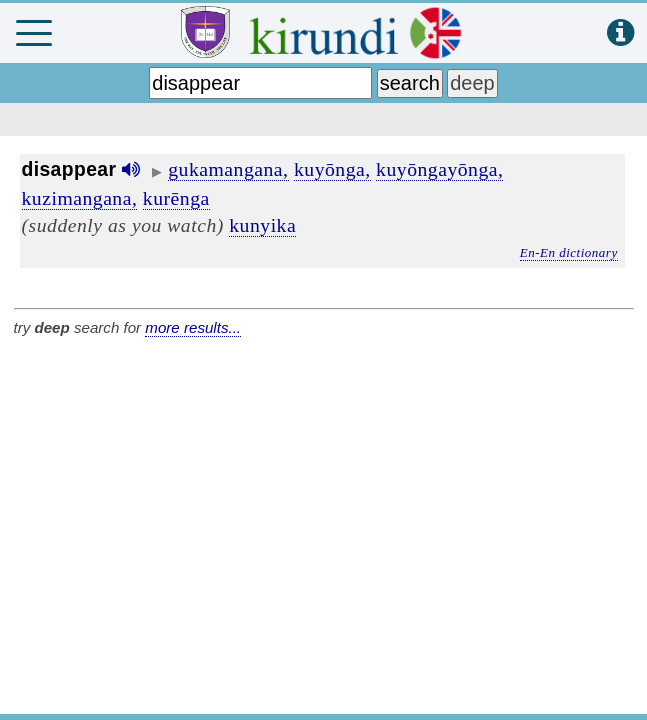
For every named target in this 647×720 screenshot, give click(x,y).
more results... (193, 327)
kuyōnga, (332, 169)
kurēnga (176, 198)
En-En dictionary (569, 252)
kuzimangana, (80, 198)
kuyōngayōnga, (439, 169)
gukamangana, (228, 169)
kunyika (262, 225)
